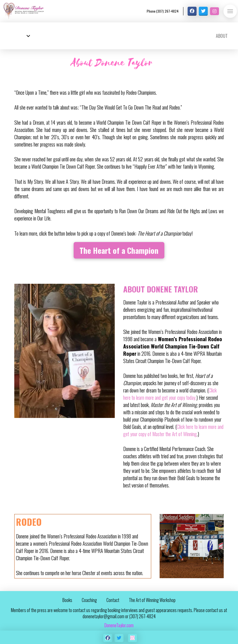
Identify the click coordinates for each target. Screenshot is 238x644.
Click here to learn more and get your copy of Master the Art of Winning (173, 430)
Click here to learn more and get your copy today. (170, 394)
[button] (230, 11)
